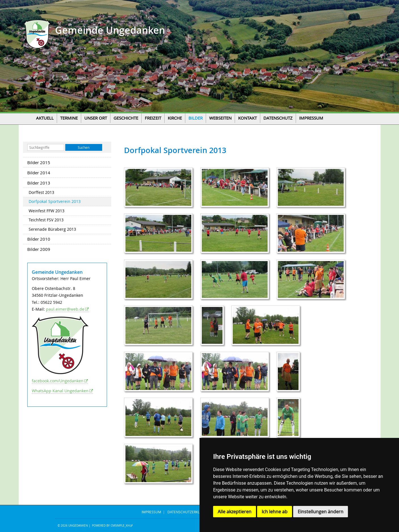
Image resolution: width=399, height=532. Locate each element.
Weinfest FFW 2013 (47, 211)
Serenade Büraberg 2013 (52, 229)
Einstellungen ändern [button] (321, 512)
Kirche (175, 118)
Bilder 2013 (39, 183)
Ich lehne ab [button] (275, 512)
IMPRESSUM (151, 512)
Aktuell (45, 118)
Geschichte (126, 118)
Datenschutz (278, 118)
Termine (69, 118)
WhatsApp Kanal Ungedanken (60, 391)
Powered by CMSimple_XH (111, 526)
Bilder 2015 (39, 162)
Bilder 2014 (39, 173)
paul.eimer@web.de (65, 309)
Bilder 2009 (39, 249)
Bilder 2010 (39, 239)
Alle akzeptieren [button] (235, 512)
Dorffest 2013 (41, 192)
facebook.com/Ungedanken (58, 381)
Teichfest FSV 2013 (46, 220)
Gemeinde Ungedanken (109, 30)
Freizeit (153, 118)
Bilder (196, 118)
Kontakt (247, 118)
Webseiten (220, 118)
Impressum (311, 118)
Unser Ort (96, 118)
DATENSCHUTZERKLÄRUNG (189, 512)
